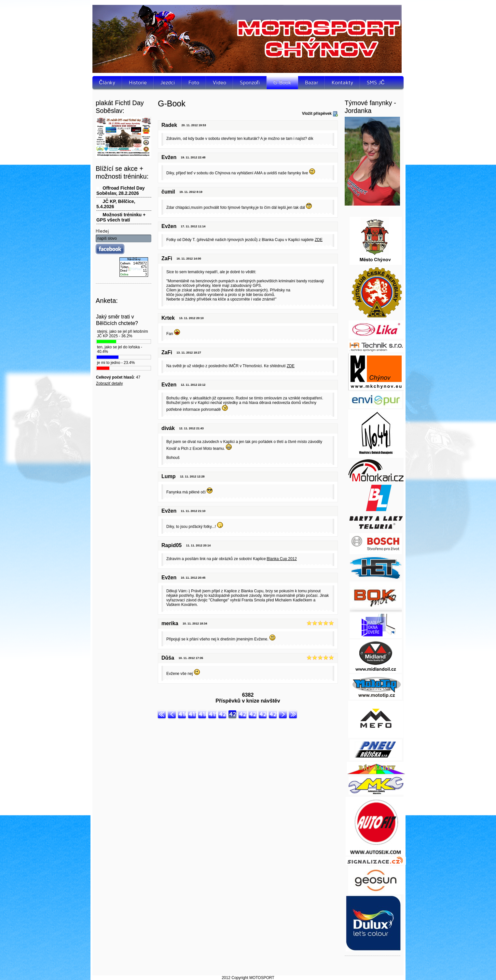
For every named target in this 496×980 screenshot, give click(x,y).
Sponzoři (250, 82)
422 (243, 714)
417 (192, 714)
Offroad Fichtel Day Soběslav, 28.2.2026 (120, 191)
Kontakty (342, 82)
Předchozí (172, 714)
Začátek (162, 714)
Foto (194, 82)
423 (253, 714)
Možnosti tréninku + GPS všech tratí (121, 217)
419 (213, 714)
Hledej (102, 231)
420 (223, 714)
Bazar (311, 82)
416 (182, 714)
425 (273, 714)
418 (202, 714)
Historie (138, 82)
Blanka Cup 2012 (282, 559)
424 (263, 714)
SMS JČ (376, 82)
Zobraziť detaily (110, 383)
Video (220, 82)
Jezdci (168, 82)
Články (107, 82)
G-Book (282, 82)
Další (283, 714)
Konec (293, 714)
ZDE (319, 240)
